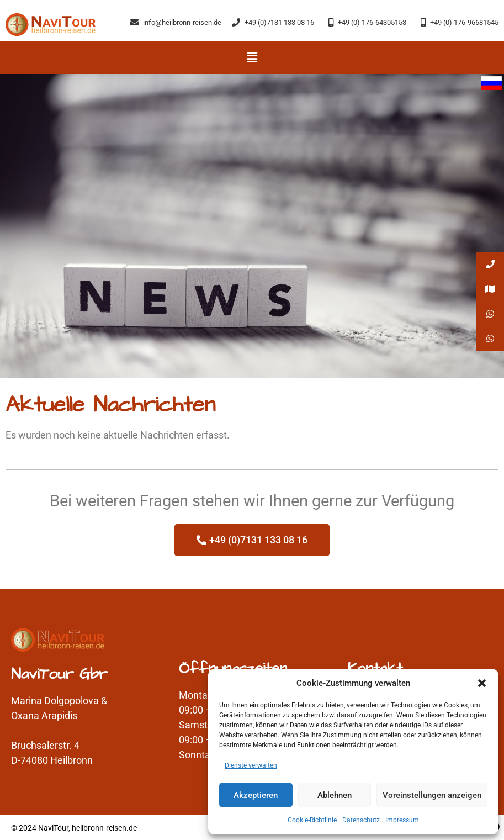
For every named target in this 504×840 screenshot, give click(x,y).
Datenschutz (361, 820)
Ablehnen (335, 795)
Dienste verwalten (251, 765)
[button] (482, 683)
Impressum (402, 820)
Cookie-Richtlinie (312, 820)
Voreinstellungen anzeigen (432, 795)
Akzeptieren (256, 795)
